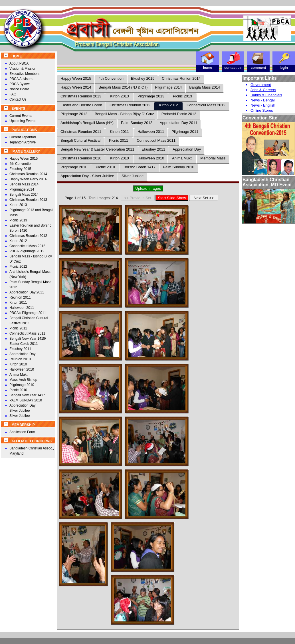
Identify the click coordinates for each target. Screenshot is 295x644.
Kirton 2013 (18, 205)
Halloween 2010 (22, 369)
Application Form (22, 432)
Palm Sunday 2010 (179, 167)
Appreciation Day (22, 354)
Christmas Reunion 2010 (81, 158)
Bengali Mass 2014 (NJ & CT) (123, 87)
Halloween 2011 (22, 308)
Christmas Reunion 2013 (28, 200)
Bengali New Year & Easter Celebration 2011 (97, 149)
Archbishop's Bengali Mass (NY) (87, 123)
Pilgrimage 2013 (151, 96)
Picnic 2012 (18, 267)
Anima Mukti (19, 375)
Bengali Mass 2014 (24, 184)
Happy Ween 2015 (24, 159)
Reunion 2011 (20, 297)
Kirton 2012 (18, 241)
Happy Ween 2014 (76, 87)
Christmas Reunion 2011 (81, 132)
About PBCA (19, 63)
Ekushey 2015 (20, 169)
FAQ (13, 94)
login (284, 66)
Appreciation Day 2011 (27, 292)
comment (258, 66)
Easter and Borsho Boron (81, 105)
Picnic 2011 (18, 328)
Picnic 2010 (18, 390)
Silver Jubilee (20, 416)
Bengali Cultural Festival (80, 140)
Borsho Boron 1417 (140, 167)
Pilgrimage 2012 (74, 114)
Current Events (21, 116)
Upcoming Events (23, 121)
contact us (233, 66)
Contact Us (18, 99)
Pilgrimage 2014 (22, 189)
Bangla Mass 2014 (205, 87)
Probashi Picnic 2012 (179, 114)
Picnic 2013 (18, 220)
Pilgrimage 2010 (22, 385)
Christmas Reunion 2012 (28, 236)
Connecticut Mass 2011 (27, 333)
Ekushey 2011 (20, 349)
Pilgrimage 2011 (185, 132)
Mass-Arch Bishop (23, 380)
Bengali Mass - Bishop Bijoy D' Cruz (124, 114)
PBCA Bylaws (20, 84)
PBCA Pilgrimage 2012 (27, 251)
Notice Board (19, 89)
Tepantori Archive (23, 142)
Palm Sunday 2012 (137, 123)
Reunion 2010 (20, 359)
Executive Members (24, 74)
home (208, 66)
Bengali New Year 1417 (27, 395)
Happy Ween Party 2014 (28, 179)
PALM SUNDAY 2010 (26, 400)
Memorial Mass (213, 158)
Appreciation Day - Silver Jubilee (87, 176)
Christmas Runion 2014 (181, 78)
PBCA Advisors (21, 79)
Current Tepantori (23, 137)
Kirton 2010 (18, 364)
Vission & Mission (23, 69)
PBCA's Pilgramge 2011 (28, 313)
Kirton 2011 (18, 303)
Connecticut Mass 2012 (27, 246)
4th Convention (21, 164)
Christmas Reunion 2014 (28, 174)
